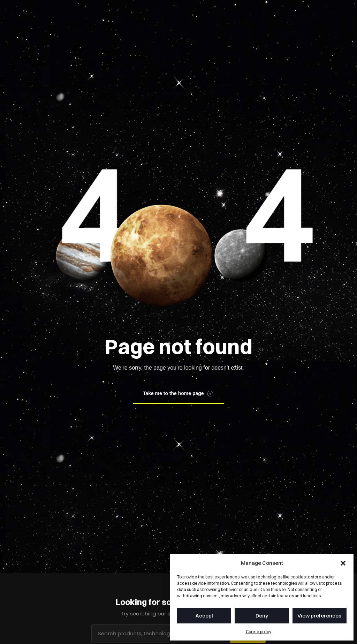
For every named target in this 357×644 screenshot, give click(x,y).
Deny (262, 616)
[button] (343, 563)
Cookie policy (259, 632)
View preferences (319, 616)
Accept (204, 616)
